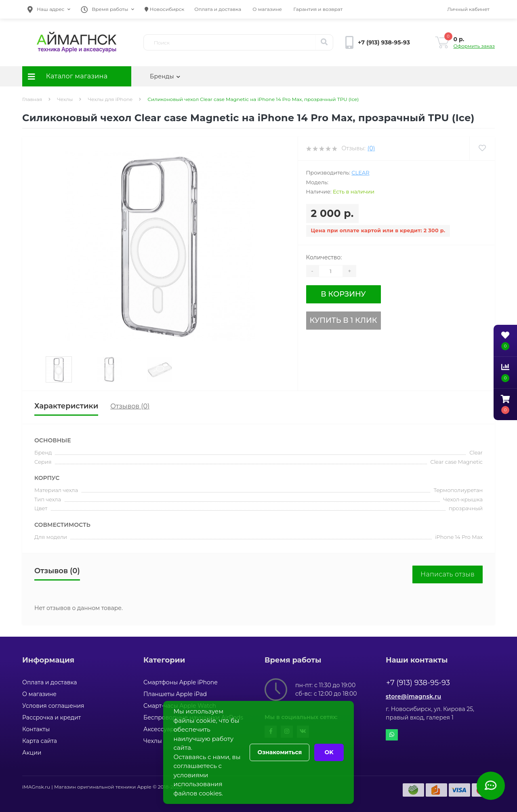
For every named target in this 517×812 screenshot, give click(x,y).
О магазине (267, 9)
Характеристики (66, 406)
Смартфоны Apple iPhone (181, 682)
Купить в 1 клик (344, 320)
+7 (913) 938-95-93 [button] (418, 683)
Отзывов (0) (130, 406)
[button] (49, 9)
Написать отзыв (448, 574)
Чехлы (65, 99)
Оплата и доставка (218, 9)
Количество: (324, 257)
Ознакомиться (280, 752)
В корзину (343, 294)
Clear (360, 172)
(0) (371, 148)
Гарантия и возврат (318, 9)
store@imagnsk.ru (413, 696)
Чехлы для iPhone (110, 99)
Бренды (165, 76)
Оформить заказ (474, 46)
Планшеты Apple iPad (175, 694)
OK (329, 752)
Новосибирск (164, 9)
